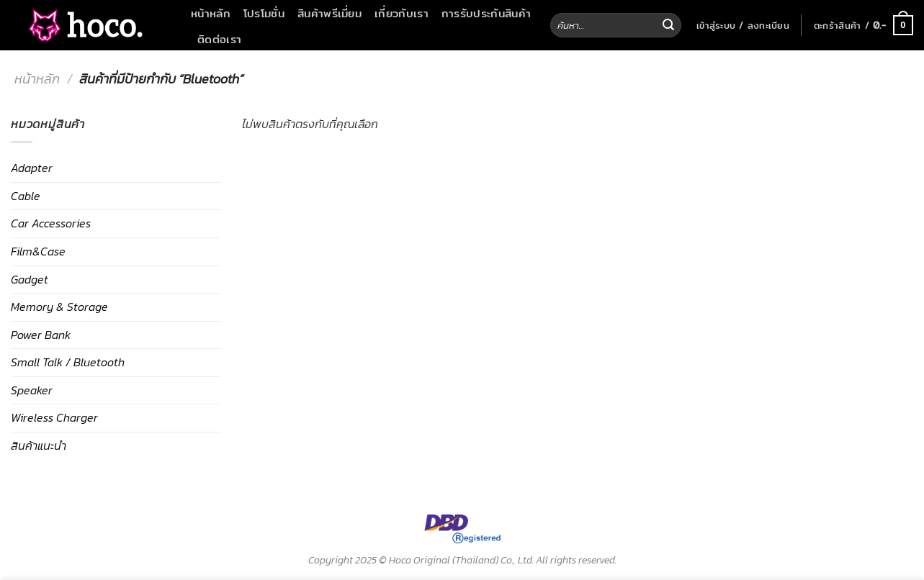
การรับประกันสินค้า (486, 13)
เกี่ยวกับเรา (402, 13)
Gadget (30, 279)
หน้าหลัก (211, 13)
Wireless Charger (54, 417)
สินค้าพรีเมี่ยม (329, 13)
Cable (26, 196)
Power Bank (41, 335)
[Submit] (668, 25)
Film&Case (38, 251)
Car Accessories (51, 223)
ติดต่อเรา (219, 39)
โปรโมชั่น (264, 13)
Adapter (32, 168)
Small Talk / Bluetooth (68, 362)
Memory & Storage (59, 307)
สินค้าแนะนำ (39, 445)
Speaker (32, 390)
